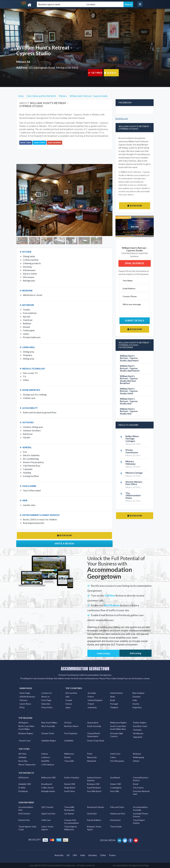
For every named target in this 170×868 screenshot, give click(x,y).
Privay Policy (47, 707)
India (135, 700)
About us (45, 697)
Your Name (128, 281)
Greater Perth (48, 733)
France (91, 697)
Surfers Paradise (72, 777)
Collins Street (48, 788)
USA (75, 855)
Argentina (137, 707)
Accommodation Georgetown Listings (131, 865)
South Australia (94, 726)
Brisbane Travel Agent (94, 828)
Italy (67, 697)
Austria (136, 704)
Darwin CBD (70, 784)
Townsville (69, 761)
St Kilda (22, 788)
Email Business (54, 143)
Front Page (46, 700)
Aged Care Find (48, 814)
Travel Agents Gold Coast (27, 828)
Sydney (45, 754)
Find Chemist (24, 814)
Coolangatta (116, 788)
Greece (69, 704)
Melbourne (69, 754)
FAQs (22, 707)
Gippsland (138, 737)
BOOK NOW (111, 73)
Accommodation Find (26, 808)
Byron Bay (23, 761)
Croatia (69, 700)
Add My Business (27, 697)
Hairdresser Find (117, 814)
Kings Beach (70, 788)
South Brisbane (94, 788)
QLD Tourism (47, 807)
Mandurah (92, 761)
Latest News (25, 704)
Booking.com (122, 118)
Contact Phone (130, 296)
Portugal (114, 704)
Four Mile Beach (94, 791)
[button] (24, 200)
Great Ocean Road (96, 741)
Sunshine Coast (140, 726)
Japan (68, 707)
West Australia (48, 726)
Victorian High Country (117, 735)
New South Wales (49, 723)
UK (68, 855)
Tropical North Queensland (94, 735)
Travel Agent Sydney (139, 821)
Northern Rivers (71, 726)
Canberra (45, 757)
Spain (113, 697)
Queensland (93, 723)
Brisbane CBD (93, 784)
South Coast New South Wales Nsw (118, 728)
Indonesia (92, 707)
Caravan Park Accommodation (72, 821)
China (103, 855)
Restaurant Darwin (96, 807)
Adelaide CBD (25, 784)
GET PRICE (95, 73)
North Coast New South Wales (26, 728)
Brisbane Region (26, 733)
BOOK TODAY (26, 143)
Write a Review (64, 544)
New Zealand (138, 693)
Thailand (114, 707)
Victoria (68, 723)
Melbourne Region (118, 723)
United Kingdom (95, 700)
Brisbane (137, 754)
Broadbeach (47, 784)
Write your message (132, 304)
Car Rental (69, 814)
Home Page (25, 693)
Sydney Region (140, 723)
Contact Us (46, 693)
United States (116, 693)
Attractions (115, 820)
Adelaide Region (49, 741)
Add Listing (135, 653)
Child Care (46, 820)
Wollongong (138, 757)
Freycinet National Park (141, 793)
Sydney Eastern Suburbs (94, 779)
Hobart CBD (116, 784)
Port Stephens (71, 733)
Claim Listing (39, 143)
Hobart (136, 761)
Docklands (23, 791)
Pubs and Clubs (117, 807)
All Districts (24, 777)
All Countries (71, 693)
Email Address (129, 288)
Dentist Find (24, 820)
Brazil (112, 700)
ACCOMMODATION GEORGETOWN (85, 669)
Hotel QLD (92, 814)
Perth (90, 754)
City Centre (138, 788)
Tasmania (137, 730)
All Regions (23, 723)
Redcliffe (45, 761)
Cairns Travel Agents (47, 828)
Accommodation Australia (140, 808)
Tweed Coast (25, 741)
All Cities (22, 754)
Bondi (136, 784)
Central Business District (141, 779)
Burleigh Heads (48, 791)
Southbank (115, 777)
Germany (137, 697)
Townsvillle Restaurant (69, 808)
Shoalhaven (138, 733)
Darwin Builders (94, 820)
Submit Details (135, 321)
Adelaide (22, 757)
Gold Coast (115, 754)
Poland (91, 704)
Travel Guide (116, 827)
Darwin (67, 757)
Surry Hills (115, 791)
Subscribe (46, 704)
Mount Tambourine (27, 764)
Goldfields (69, 741)
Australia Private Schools (140, 815)
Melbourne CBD (49, 777)
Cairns (113, 757)
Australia (92, 693)
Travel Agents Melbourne (71, 828)
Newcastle (92, 757)
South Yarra (69, 791)
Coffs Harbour (48, 764)
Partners (24, 700)
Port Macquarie (117, 761)
